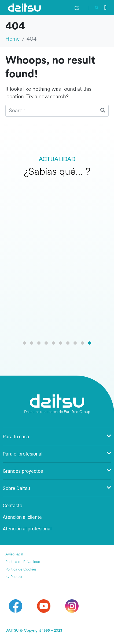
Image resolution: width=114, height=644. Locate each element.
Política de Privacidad (23, 562)
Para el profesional (57, 454)
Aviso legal (14, 554)
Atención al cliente (22, 517)
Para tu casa (57, 437)
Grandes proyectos (57, 471)
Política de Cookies (21, 569)
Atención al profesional (27, 529)
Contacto (12, 505)
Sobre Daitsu (57, 488)
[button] (24, 343)
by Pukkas (14, 577)
